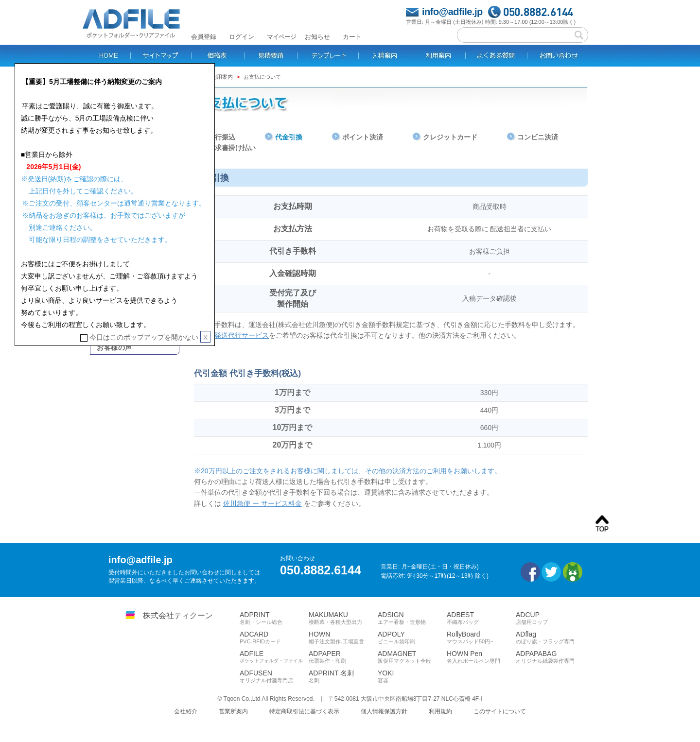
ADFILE (274, 657)
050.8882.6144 (538, 12)
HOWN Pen (481, 657)
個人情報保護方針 (384, 711)
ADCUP (550, 618)
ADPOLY (412, 638)
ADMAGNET (412, 657)
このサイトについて (500, 711)
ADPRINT (274, 618)
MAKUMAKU (343, 618)
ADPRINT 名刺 (343, 676)
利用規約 (440, 711)
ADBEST (481, 618)
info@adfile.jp (452, 12)
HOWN (343, 638)
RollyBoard (481, 638)
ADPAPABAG (550, 657)
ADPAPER (343, 657)
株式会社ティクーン (178, 615)
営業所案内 (233, 711)
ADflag (550, 638)
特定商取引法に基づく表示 (304, 711)
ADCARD (274, 638)
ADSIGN (412, 618)
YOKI (412, 676)
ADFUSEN (274, 676)
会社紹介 (186, 711)
